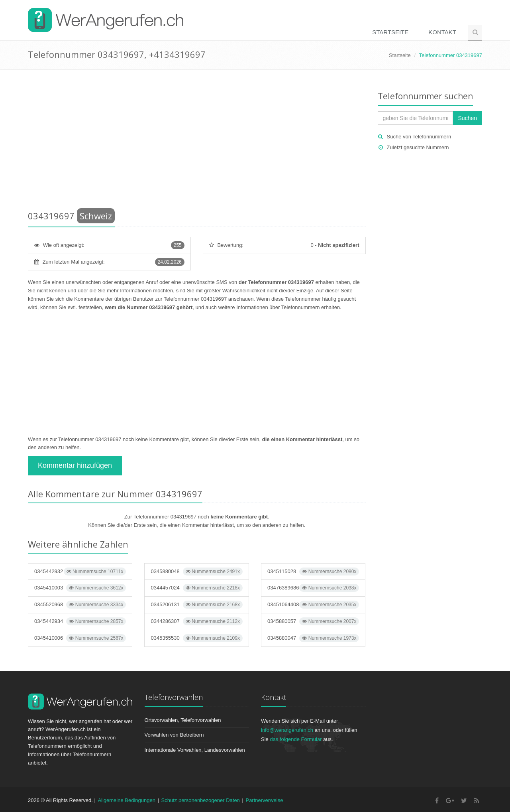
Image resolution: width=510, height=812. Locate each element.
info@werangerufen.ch (287, 730)
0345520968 (80, 605)
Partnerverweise (264, 800)
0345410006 (80, 638)
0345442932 (80, 572)
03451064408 (313, 605)
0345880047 (313, 638)
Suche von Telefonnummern (419, 137)
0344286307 (196, 621)
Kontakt (442, 32)
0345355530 (196, 638)
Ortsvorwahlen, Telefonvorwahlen (183, 720)
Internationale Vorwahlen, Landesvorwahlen (195, 750)
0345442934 (80, 621)
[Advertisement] (197, 142)
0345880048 (196, 572)
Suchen (468, 118)
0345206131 (196, 605)
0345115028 (313, 572)
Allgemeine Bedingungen (127, 800)
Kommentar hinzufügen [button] (75, 465)
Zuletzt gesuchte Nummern (418, 147)
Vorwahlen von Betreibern (174, 735)
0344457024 (196, 588)
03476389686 (313, 588)
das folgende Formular (296, 739)
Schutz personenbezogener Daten (201, 800)
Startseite (390, 32)
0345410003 (80, 588)
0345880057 (313, 621)
